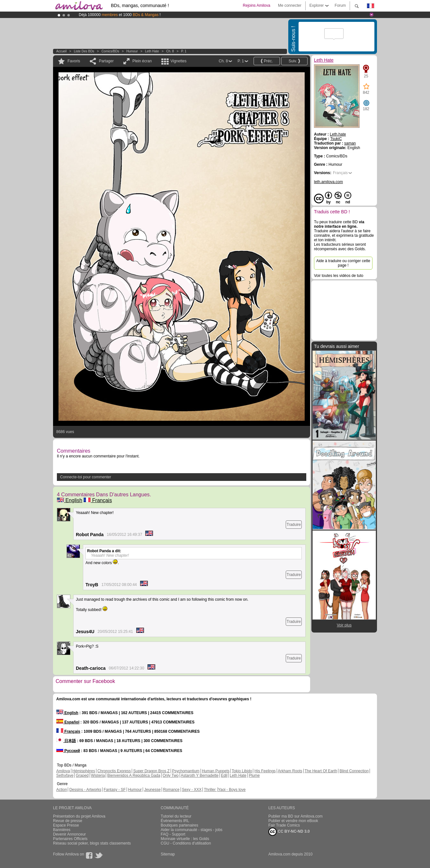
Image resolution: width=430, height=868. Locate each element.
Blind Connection (354, 771)
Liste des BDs (84, 51)
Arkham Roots (290, 771)
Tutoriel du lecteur (176, 816)
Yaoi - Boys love (232, 790)
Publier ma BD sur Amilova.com (296, 816)
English (70, 500)
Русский (68, 751)
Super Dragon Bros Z (151, 771)
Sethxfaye (65, 775)
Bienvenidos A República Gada (134, 775)
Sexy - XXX (192, 790)
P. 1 (184, 51)
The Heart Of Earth (321, 771)
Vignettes (178, 61)
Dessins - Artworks (85, 790)
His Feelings (265, 771)
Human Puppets (216, 771)
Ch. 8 (170, 51)
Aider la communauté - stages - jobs (192, 830)
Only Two (171, 775)
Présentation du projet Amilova (79, 816)
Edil (224, 775)
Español (68, 722)
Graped (82, 775)
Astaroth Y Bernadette (200, 775)
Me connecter (290, 5)
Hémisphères (84, 771)
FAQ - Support (173, 834)
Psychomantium (186, 771)
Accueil (61, 51)
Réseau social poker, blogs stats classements (92, 843)
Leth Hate (152, 51)
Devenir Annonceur (69, 834)
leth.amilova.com (328, 182)
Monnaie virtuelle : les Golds (185, 839)
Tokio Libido (242, 771)
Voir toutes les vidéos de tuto (339, 276)
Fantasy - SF (115, 790)
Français (98, 500)
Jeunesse (152, 790)
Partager (106, 61)
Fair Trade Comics (284, 825)
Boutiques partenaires (179, 825)
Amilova (63, 771)
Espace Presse (66, 825)
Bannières (62, 830)
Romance (171, 790)
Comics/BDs (110, 51)
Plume (254, 775)
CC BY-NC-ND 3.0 (289, 832)
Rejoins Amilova (257, 5)
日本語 (66, 741)
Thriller (210, 790)
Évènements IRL (175, 821)
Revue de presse (68, 821)
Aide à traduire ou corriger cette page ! (343, 263)
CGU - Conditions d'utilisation (186, 843)
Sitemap (168, 854)
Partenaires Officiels (70, 839)
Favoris (74, 61)
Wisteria (98, 775)
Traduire (294, 525)
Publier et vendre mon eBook (293, 821)
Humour (132, 51)
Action (62, 790)
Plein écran (142, 61)
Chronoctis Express (114, 771)
